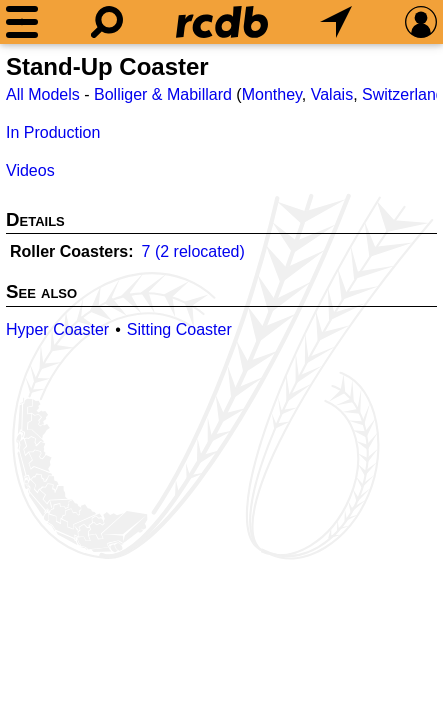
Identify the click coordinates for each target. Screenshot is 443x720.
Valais (332, 94)
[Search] (107, 22)
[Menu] (22, 22)
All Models (43, 94)
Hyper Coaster (57, 329)
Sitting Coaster (179, 329)
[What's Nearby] (336, 22)
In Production (53, 132)
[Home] (222, 22)
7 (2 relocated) (193, 251)
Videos (30, 170)
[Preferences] (421, 22)
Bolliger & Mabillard (163, 94)
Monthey (272, 94)
